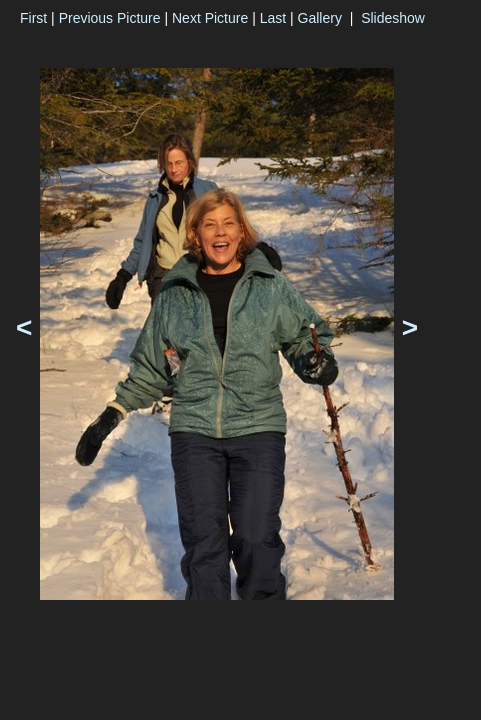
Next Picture (210, 18)
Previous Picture (110, 18)
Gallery (320, 18)
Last (273, 18)
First (33, 18)
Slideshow (393, 18)
